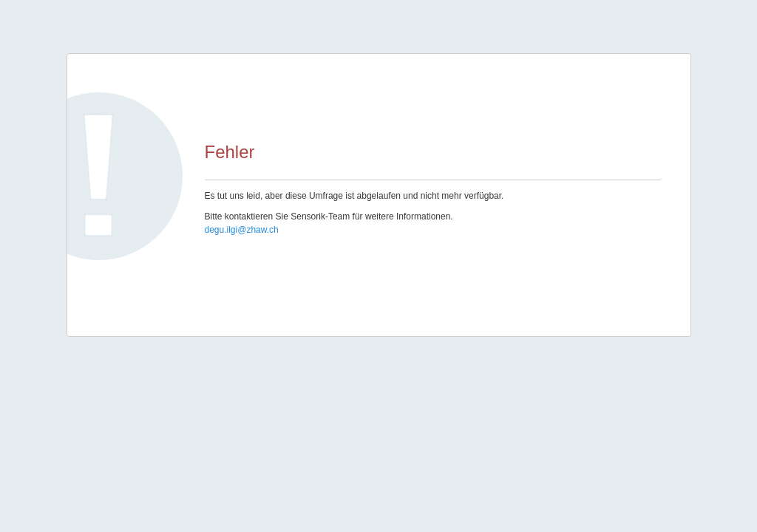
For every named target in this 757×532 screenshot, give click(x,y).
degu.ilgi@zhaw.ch (242, 230)
